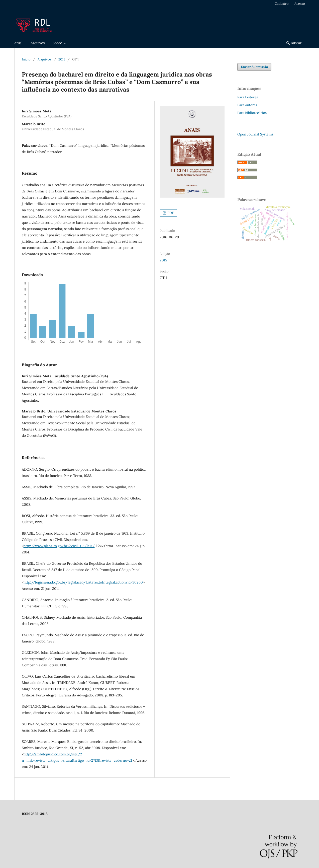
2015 (62, 59)
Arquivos (38, 43)
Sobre (58, 43)
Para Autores (247, 105)
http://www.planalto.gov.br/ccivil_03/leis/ (59, 546)
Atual (18, 43)
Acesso (300, 4)
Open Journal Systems (255, 134)
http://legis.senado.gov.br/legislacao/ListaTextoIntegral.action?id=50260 (83, 582)
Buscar (294, 43)
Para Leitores (248, 97)
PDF (170, 213)
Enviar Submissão (254, 67)
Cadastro (282, 4)
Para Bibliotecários (252, 113)
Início (26, 59)
